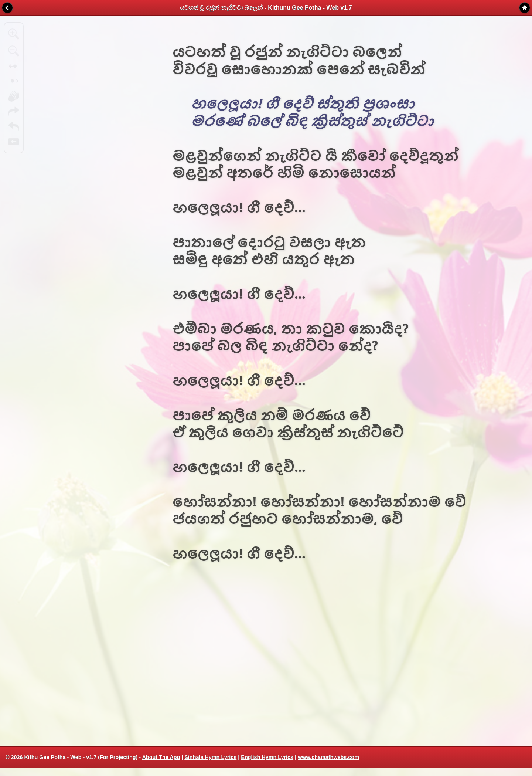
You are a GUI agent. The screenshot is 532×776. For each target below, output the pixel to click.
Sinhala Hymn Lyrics (210, 757)
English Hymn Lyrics (267, 757)
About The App (161, 757)
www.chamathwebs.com (328, 757)
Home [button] (525, 8)
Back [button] (7, 8)
